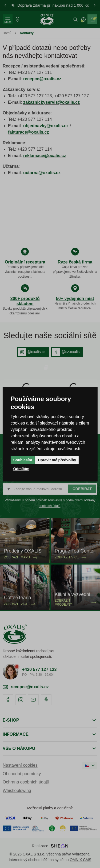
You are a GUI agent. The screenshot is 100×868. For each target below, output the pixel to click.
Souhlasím (23, 460)
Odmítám (21, 469)
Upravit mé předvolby (57, 460)
